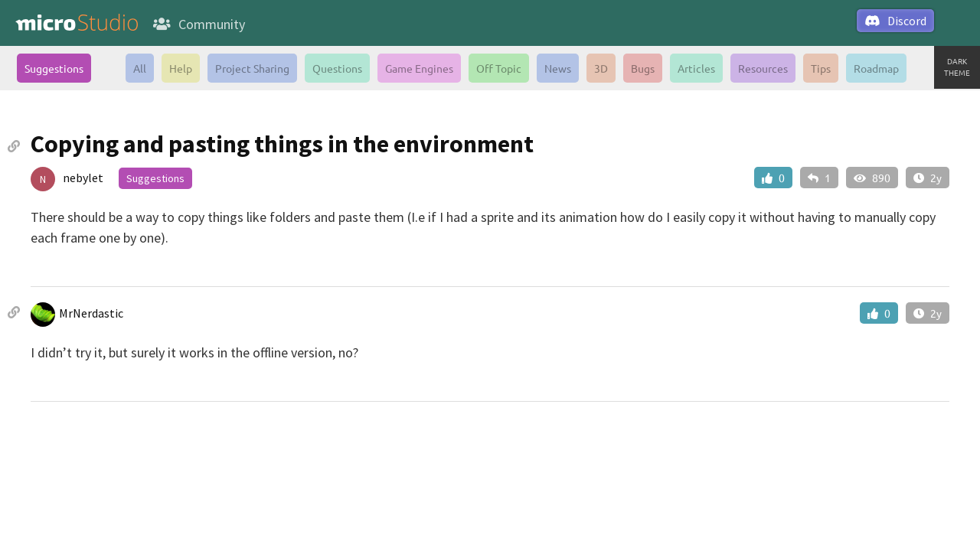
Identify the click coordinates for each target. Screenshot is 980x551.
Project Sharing (252, 68)
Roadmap (876, 68)
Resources (763, 68)
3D (601, 68)
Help (181, 68)
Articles (696, 68)
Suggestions (54, 68)
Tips (821, 68)
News (558, 68)
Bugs (643, 68)
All (140, 68)
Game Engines (419, 68)
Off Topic (499, 68)
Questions (337, 68)
